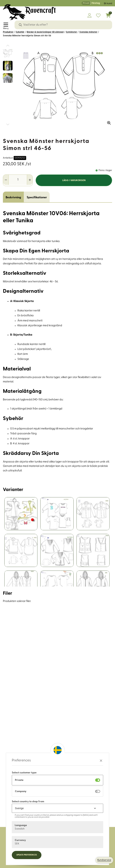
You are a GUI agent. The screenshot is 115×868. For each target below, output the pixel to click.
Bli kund (108, 4)
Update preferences (27, 855)
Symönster (71, 32)
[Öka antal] (30, 180)
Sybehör (20, 32)
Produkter (8, 32)
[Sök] (20, 25)
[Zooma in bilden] (108, 122)
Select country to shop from (28, 802)
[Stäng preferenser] (101, 761)
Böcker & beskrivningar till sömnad (45, 32)
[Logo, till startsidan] (29, 12)
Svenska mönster (88, 32)
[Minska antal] (6, 180)
